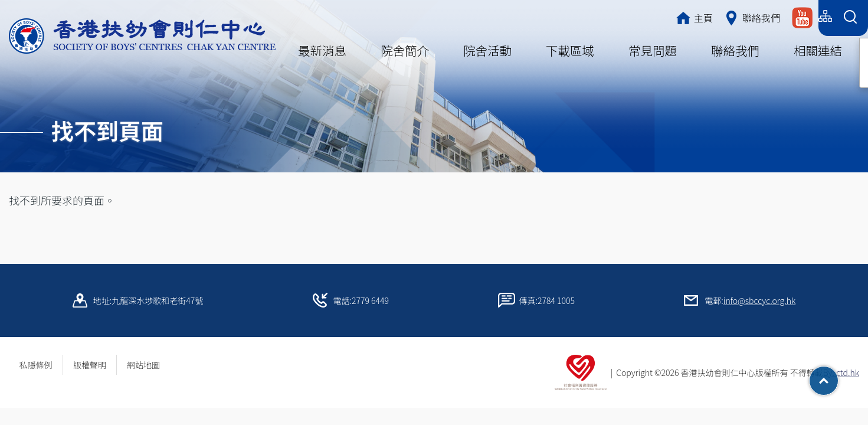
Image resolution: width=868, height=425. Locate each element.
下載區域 (570, 50)
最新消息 (322, 50)
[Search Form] (850, 18)
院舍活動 (487, 50)
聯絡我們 (735, 50)
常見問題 (653, 50)
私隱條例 (36, 365)
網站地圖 (148, 365)
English (796, 16)
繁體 (721, 16)
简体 (756, 16)
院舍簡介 (405, 50)
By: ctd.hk (841, 372)
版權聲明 (90, 365)
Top (838, 377)
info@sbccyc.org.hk (759, 300)
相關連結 (818, 50)
